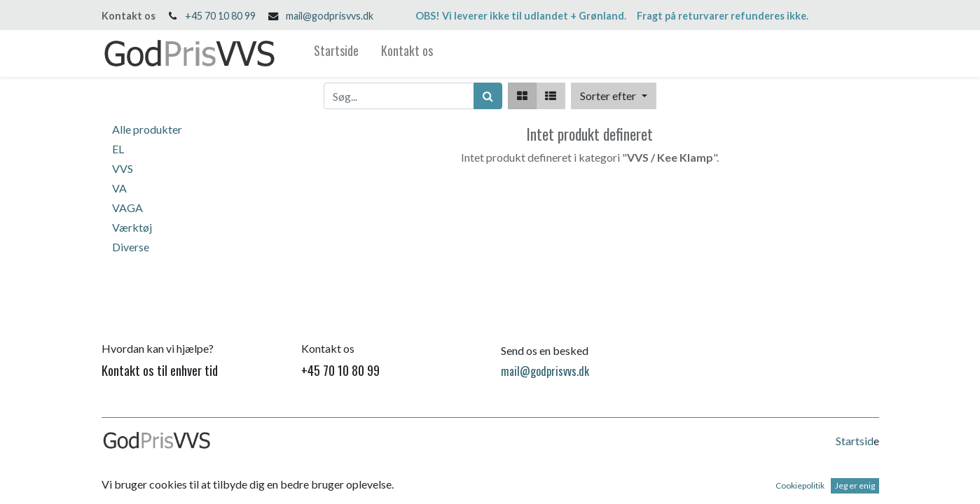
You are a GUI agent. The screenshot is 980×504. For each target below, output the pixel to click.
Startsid (855, 441)
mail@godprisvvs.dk (330, 16)
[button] (613, 96)
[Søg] (488, 96)
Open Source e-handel (827, 483)
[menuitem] (336, 54)
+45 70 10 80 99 (220, 16)
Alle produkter (147, 129)
